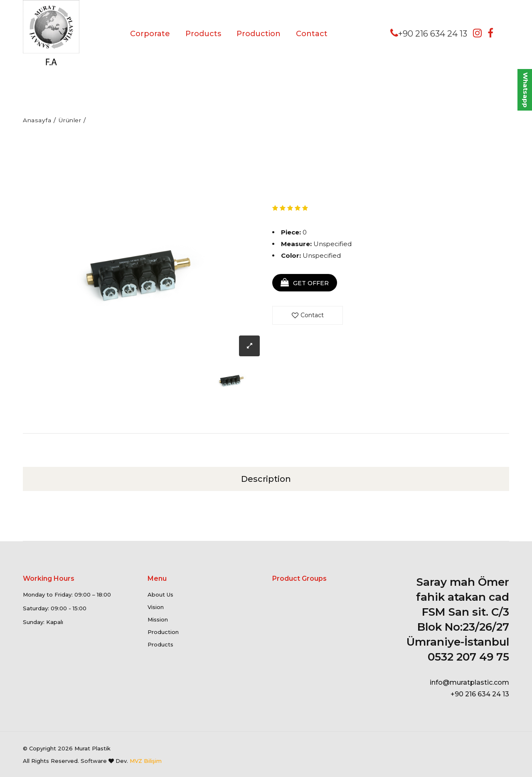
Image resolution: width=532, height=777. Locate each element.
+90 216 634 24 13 (429, 33)
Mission (158, 619)
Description (266, 479)
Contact (312, 34)
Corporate (150, 34)
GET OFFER (308, 283)
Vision (156, 607)
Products (203, 34)
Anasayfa (38, 120)
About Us (160, 594)
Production (259, 34)
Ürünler (73, 120)
